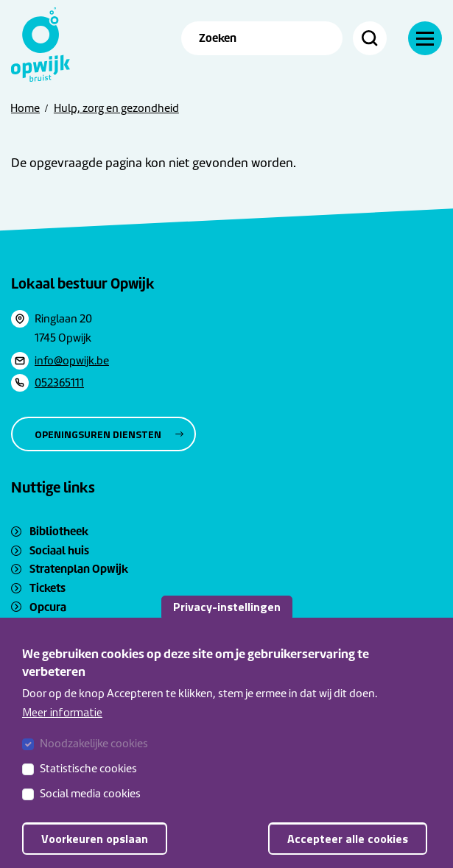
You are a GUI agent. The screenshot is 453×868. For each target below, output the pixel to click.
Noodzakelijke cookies (94, 744)
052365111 (59, 383)
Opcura (48, 607)
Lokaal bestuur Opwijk (83, 283)
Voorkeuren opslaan (95, 839)
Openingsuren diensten (98, 434)
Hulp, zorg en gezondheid (116, 108)
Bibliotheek (59, 531)
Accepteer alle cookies (348, 839)
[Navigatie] (425, 38)
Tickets (48, 588)
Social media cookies (90, 794)
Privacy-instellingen (227, 607)
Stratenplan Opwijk (79, 569)
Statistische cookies (88, 769)
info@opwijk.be (72, 361)
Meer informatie (62, 712)
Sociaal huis (59, 550)
